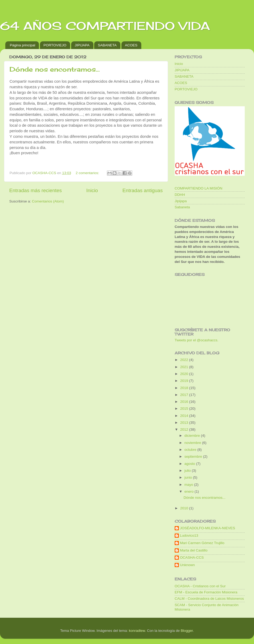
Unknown (187, 565)
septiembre (194, 456)
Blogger (187, 631)
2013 (185, 423)
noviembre (193, 443)
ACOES (131, 45)
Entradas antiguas (143, 190)
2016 (185, 402)
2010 (185, 508)
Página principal (22, 45)
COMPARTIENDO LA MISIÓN (198, 188)
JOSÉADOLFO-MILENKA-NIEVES (208, 528)
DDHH (180, 195)
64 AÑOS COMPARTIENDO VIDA (105, 26)
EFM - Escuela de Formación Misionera (206, 592)
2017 (185, 395)
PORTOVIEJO (55, 45)
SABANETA (107, 45)
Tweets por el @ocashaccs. (196, 340)
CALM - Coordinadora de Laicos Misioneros (209, 599)
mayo (189, 485)
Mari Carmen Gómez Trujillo (202, 543)
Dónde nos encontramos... (55, 69)
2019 (185, 381)
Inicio (92, 190)
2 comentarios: (88, 173)
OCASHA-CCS (192, 557)
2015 (185, 409)
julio (188, 471)
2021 (185, 367)
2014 (185, 416)
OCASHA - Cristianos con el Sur (200, 586)
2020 (185, 374)
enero (189, 491)
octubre (191, 450)
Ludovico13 (189, 535)
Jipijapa (181, 201)
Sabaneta (182, 207)
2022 (185, 360)
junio (189, 477)
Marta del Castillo (194, 550)
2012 (185, 429)
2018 (185, 388)
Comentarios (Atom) (48, 201)
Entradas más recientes (35, 190)
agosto (190, 464)
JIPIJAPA (82, 45)
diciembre (193, 436)
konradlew (137, 631)
